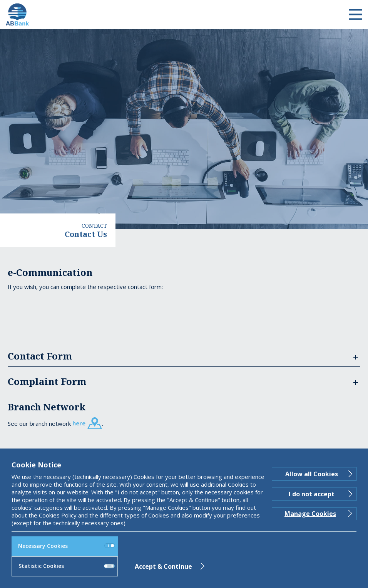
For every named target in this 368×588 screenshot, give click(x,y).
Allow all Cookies (312, 474)
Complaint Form (47, 381)
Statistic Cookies (67, 566)
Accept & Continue (163, 566)
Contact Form (40, 356)
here (79, 423)
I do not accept (312, 494)
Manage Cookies (310, 514)
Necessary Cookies (67, 546)
